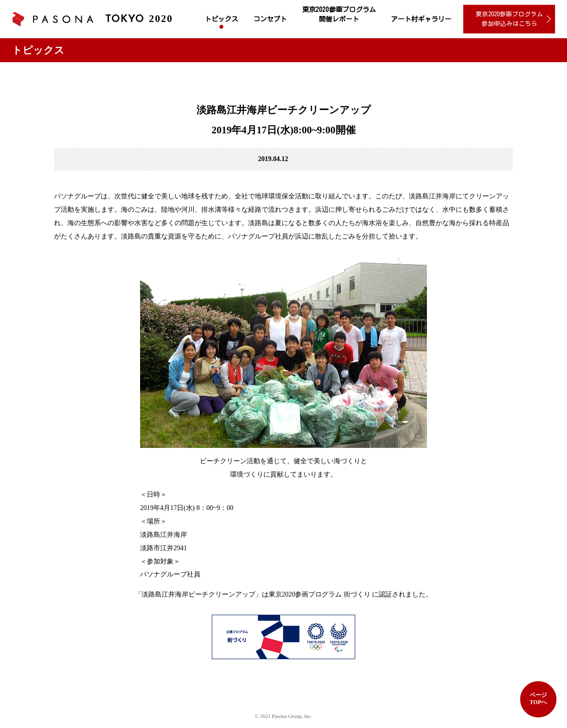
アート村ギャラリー (421, 19)
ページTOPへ (538, 699)
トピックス (221, 19)
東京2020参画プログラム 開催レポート (339, 14)
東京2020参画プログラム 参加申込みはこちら (509, 19)
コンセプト (270, 19)
